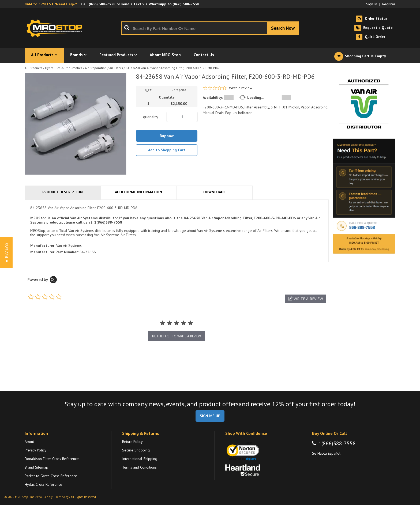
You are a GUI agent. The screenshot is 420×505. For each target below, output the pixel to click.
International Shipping (140, 459)
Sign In (372, 4)
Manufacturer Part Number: (54, 252)
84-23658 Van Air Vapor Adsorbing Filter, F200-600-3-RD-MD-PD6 (172, 68)
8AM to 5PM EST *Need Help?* (51, 4)
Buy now (167, 136)
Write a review (241, 88)
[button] (305, 299)
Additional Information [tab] (138, 192)
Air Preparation (96, 68)
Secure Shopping (136, 450)
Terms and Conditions (139, 467)
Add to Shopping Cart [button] (167, 150)
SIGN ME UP (210, 416)
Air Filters (116, 68)
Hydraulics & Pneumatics (64, 68)
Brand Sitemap (36, 467)
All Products (33, 68)
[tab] (177, 231)
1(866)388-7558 (337, 443)
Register (389, 4)
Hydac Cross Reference (43, 484)
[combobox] (210, 28)
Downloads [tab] (214, 192)
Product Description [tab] (63, 192)
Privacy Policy (35, 450)
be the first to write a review (177, 336)
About (29, 442)
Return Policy (132, 442)
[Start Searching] (283, 28)
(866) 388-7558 (102, 4)
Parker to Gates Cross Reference (51, 476)
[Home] (57, 28)
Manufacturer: (43, 246)
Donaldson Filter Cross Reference (52, 459)
